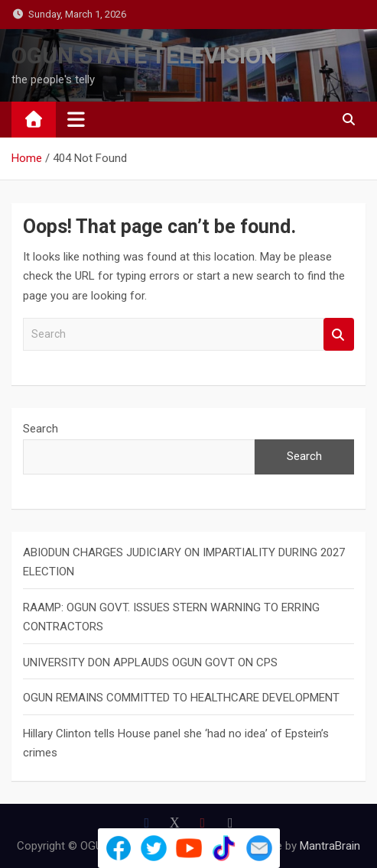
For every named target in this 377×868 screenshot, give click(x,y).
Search (339, 334)
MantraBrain (330, 846)
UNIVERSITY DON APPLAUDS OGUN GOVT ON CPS (150, 662)
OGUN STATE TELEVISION (144, 55)
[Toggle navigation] (76, 119)
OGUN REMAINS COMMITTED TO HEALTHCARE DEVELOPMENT (181, 698)
